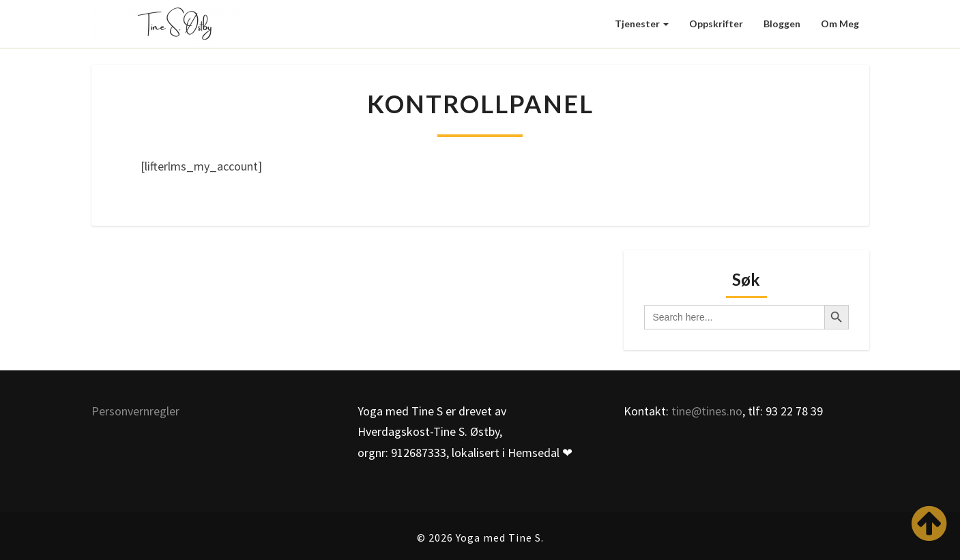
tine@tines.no (707, 411)
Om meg (840, 24)
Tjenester (642, 24)
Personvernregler (135, 411)
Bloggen (782, 24)
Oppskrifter (716, 24)
